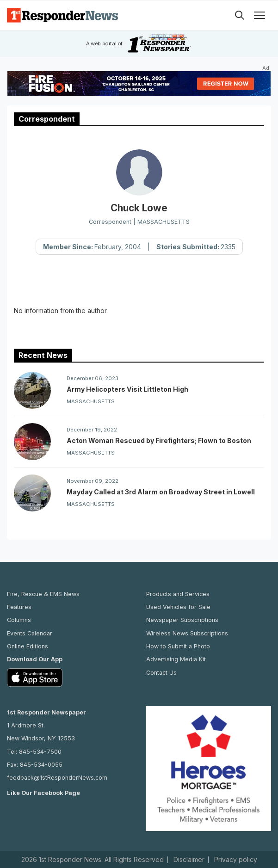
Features (19, 607)
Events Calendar (30, 633)
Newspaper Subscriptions (182, 620)
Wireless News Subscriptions (187, 633)
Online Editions (28, 646)
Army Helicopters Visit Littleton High (127, 389)
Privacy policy (236, 860)
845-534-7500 (40, 752)
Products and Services (178, 594)
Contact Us (161, 673)
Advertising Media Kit (176, 659)
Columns (19, 620)
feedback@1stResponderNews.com (57, 778)
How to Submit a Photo (178, 646)
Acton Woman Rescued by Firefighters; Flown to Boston (159, 440)
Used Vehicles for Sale (178, 607)
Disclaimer (189, 860)
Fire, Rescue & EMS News (43, 594)
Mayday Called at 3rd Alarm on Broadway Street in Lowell (161, 492)
